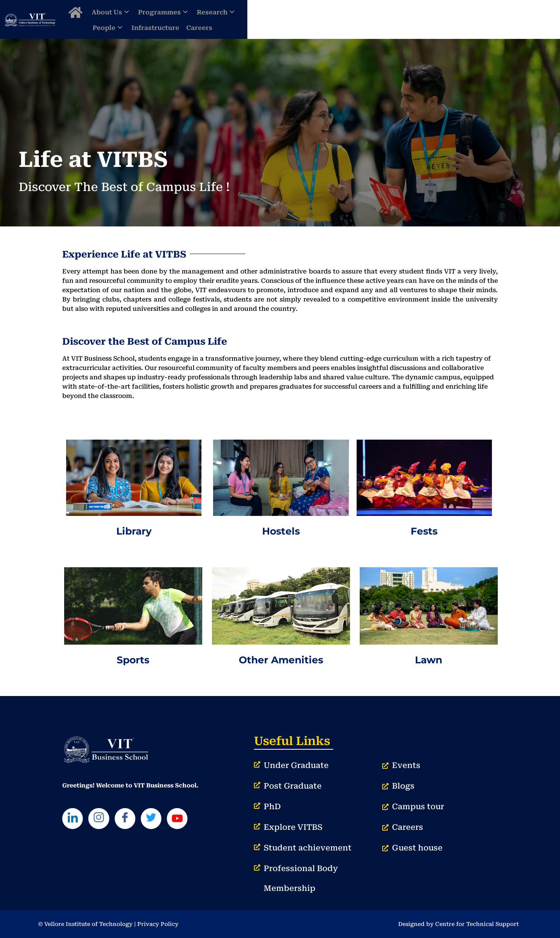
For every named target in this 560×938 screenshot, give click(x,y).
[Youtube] (189, 820)
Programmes (295, 19)
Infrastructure (438, 19)
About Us (242, 19)
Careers (482, 19)
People (390, 19)
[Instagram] (103, 820)
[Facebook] (131, 820)
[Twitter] (160, 820)
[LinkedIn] (74, 820)
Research (347, 19)
